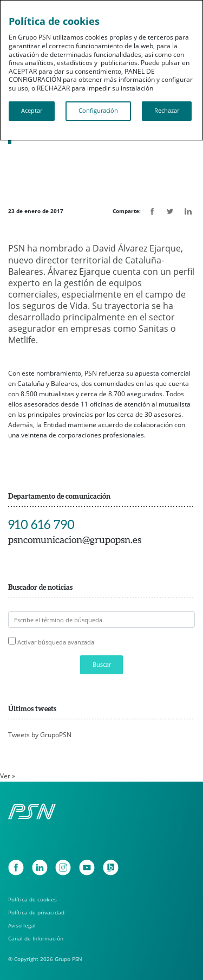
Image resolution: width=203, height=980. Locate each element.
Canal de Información (36, 939)
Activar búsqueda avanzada (56, 642)
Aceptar (32, 111)
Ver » (8, 776)
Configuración (98, 111)
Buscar (102, 665)
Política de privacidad (36, 913)
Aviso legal (22, 926)
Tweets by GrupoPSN (40, 735)
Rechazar (167, 111)
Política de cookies (32, 900)
